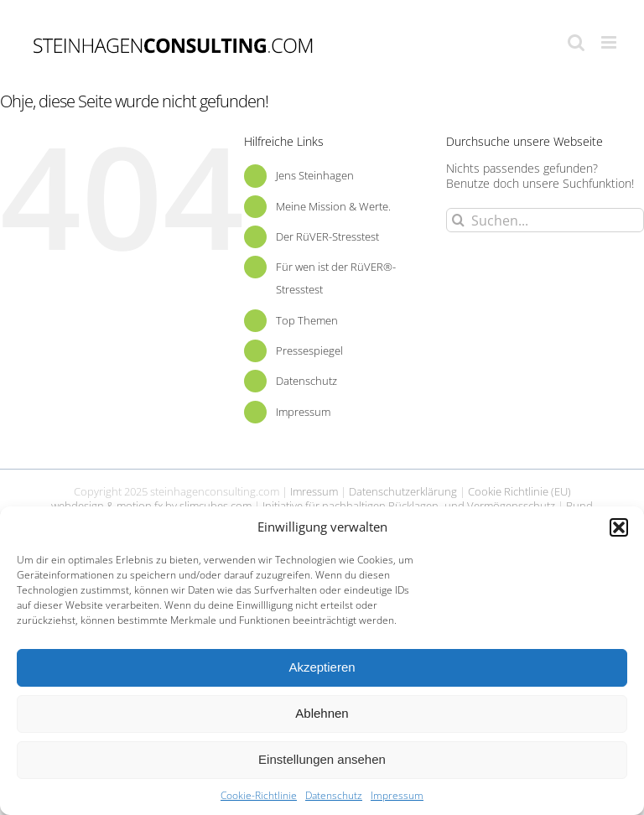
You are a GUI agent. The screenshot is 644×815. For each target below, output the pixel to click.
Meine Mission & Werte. (333, 206)
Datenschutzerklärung (403, 491)
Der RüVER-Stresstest (327, 236)
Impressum (397, 795)
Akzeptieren (322, 667)
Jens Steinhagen (315, 175)
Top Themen (307, 320)
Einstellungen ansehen (322, 759)
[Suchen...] (545, 220)
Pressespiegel (309, 350)
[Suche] (458, 220)
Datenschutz (334, 795)
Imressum (314, 491)
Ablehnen (322, 713)
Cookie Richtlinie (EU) (519, 491)
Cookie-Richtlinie (259, 795)
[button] (619, 527)
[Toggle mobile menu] (610, 42)
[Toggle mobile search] (576, 42)
